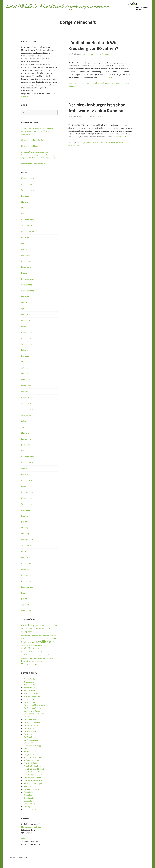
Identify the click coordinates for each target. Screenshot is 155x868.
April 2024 (25, 249)
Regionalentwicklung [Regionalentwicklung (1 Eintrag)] (35, 652)
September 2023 (27, 291)
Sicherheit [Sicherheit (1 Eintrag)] (43, 655)
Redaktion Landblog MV (33, 783)
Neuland (96, 83)
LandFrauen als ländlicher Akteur (34, 164)
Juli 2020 (25, 474)
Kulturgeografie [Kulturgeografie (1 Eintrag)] (38, 639)
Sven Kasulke (29, 798)
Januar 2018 (26, 569)
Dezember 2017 (27, 575)
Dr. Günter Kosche (31, 720)
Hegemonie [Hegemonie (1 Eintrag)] (39, 635)
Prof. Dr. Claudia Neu (32, 696)
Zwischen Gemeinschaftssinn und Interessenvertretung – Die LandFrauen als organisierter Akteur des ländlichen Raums (38, 155)
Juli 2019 (25, 516)
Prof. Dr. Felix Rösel (32, 763)
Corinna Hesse (30, 699)
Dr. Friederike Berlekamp (34, 714)
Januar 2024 (26, 267)
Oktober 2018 (26, 546)
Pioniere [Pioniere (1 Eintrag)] (51, 649)
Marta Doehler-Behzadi (33, 757)
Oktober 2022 (27, 338)
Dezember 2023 (27, 273)
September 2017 (27, 587)
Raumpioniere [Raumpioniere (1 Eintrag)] (25, 652)
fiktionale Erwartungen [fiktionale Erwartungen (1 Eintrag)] (45, 632)
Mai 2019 (25, 528)
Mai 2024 (25, 243)
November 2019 (27, 498)
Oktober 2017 (26, 581)
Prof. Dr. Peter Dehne (32, 778)
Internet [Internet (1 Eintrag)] (27, 639)
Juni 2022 (25, 356)
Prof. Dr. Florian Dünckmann (35, 766)
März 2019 (25, 534)
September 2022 (28, 344)
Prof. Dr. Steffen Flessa (33, 781)
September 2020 (28, 463)
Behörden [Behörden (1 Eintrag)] (54, 626)
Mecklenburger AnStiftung (32, 827)
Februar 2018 (26, 563)
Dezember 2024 (27, 214)
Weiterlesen (106, 77)
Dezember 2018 (27, 540)
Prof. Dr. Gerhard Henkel (34, 769)
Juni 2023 (25, 297)
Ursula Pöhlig (29, 804)
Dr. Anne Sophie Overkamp (35, 705)
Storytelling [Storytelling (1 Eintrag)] (33, 658)
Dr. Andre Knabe (30, 702)
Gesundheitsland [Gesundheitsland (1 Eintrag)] (26, 635)
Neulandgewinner (107, 83)
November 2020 (28, 457)
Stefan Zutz (28, 795)
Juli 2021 (25, 421)
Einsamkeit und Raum (30, 146)
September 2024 (27, 232)
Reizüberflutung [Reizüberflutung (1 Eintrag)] (26, 655)
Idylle (101, 142)
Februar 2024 (26, 261)
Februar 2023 (26, 320)
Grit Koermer (29, 743)
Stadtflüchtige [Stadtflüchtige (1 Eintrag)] (25, 658)
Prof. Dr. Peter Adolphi (33, 775)
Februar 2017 (26, 611)
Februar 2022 (26, 380)
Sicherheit (119, 142)
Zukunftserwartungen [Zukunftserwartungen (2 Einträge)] (31, 661)
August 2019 (26, 510)
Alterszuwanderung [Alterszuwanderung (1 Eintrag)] (40, 626)
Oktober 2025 (27, 184)
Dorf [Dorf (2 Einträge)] (31, 628)
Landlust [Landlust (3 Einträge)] (51, 638)
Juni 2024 (25, 237)
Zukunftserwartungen (121, 83)
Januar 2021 (26, 445)
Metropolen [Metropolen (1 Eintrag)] (39, 645)
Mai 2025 (25, 202)
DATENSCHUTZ (23, 858)
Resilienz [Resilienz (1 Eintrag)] (33, 655)
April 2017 (25, 605)
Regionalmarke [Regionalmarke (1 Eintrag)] (45, 652)
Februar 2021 (26, 439)
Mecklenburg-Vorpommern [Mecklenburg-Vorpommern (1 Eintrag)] (28, 645)
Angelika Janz (29, 688)
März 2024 (25, 255)
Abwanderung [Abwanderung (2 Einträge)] (28, 625)
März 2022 (25, 374)
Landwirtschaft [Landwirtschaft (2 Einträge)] (28, 642)
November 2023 (27, 279)
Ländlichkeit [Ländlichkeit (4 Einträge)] (45, 642)
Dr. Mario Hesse (30, 731)
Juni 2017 (25, 599)
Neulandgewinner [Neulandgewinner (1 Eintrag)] (43, 649)
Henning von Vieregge (33, 746)
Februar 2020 (26, 480)
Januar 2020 (26, 486)
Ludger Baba (29, 754)
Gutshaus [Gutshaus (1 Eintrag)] (33, 635)
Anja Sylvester (29, 691)
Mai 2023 (25, 303)
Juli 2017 (25, 593)
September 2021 (27, 409)
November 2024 (27, 220)
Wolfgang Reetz (30, 810)
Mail (23, 839)
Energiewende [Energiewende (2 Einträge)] (28, 632)
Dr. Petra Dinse (30, 737)
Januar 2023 (26, 326)
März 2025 (25, 208)
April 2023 (25, 309)
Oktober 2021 (26, 403)
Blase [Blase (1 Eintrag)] (27, 629)
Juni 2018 (25, 551)
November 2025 (27, 178)
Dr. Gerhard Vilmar (31, 717)
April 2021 (25, 427)
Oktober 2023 (27, 285)
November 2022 (27, 332)
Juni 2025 (25, 196)
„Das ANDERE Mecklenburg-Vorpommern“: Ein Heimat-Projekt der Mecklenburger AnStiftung (38, 131)
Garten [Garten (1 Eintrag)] (54, 632)
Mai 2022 (25, 362)
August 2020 (26, 469)
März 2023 (25, 314)
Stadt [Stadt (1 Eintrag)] (48, 655)
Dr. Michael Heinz (31, 734)
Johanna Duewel (30, 752)
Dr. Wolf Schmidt (103, 54)
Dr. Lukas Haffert (31, 728)
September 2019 (27, 504)
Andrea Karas (29, 682)
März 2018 (25, 557)
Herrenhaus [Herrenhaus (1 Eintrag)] (46, 635)
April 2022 (25, 368)
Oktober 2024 (27, 226)
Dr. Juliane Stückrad (32, 723)
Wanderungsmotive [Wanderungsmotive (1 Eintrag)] (48, 658)
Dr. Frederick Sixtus (32, 711)
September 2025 (27, 190)
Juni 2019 (25, 522)
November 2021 (27, 397)
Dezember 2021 (27, 392)
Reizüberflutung (109, 142)
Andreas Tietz (29, 685)
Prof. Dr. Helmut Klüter (33, 772)
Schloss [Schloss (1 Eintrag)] (38, 655)
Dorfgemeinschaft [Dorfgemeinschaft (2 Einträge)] (42, 628)
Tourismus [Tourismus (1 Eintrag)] (39, 658)
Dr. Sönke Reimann (32, 789)
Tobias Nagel (97, 116)
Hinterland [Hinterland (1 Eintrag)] (53, 635)
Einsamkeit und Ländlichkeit (33, 140)
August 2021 (26, 415)
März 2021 (25, 433)
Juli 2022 (25, 350)
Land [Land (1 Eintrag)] (44, 639)
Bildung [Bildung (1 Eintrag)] (23, 629)
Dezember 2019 (27, 492)
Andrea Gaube (29, 679)
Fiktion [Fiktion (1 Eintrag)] (37, 632)
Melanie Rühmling (31, 760)
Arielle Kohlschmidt (32, 694)
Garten (96, 142)
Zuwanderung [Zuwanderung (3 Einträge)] (30, 664)
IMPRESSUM (14, 858)
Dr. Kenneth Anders (32, 725)
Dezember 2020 (27, 451)
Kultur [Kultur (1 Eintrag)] (31, 639)
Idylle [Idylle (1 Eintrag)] (23, 639)
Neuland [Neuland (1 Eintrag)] (36, 649)
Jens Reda (28, 749)
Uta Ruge (27, 807)
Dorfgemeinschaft (86, 83)
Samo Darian (29, 786)
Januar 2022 (26, 386)
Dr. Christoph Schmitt (33, 708)
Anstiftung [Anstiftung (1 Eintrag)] (49, 626)
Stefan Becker (29, 792)
